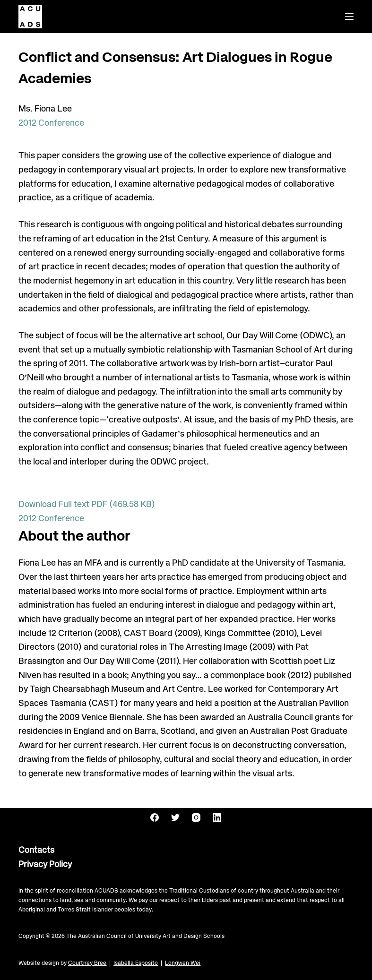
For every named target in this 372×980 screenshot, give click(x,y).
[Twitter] (175, 817)
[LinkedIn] (217, 817)
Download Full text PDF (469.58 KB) (87, 505)
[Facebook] (155, 817)
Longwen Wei (183, 963)
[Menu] (349, 17)
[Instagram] (196, 817)
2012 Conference (51, 123)
